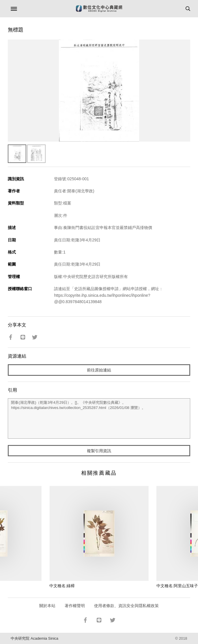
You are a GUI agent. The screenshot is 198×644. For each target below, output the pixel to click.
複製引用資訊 (99, 451)
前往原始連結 (99, 370)
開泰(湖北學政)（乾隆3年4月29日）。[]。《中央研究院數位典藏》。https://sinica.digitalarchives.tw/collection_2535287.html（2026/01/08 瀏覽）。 (99, 418)
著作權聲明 (75, 606)
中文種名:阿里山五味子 (177, 586)
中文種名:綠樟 (62, 586)
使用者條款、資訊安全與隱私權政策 (126, 606)
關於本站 (47, 606)
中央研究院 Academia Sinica (34, 638)
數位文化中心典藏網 (99, 9)
